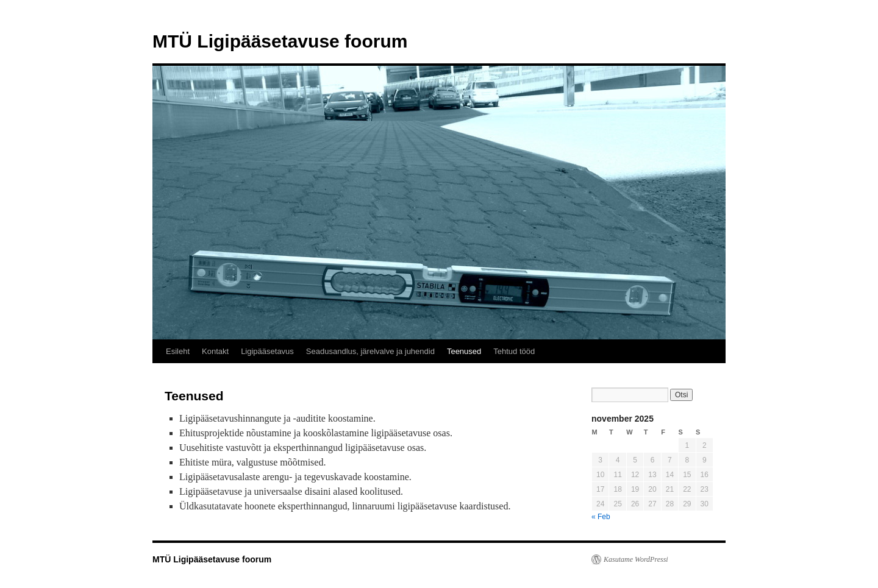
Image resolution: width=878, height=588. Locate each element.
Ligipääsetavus (267, 351)
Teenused (464, 351)
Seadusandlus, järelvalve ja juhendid (370, 351)
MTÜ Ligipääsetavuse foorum (280, 41)
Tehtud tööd (514, 351)
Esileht (178, 351)
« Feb (601, 517)
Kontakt (215, 351)
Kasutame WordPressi (636, 559)
